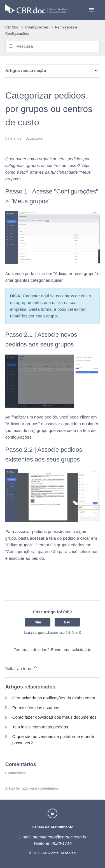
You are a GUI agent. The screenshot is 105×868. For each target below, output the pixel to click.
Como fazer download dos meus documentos (54, 717)
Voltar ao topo (22, 668)
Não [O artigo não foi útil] (67, 622)
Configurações (37, 27)
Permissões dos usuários (36, 708)
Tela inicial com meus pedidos (40, 727)
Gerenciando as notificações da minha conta (54, 698)
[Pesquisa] (53, 46)
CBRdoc (12, 27)
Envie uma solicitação (71, 650)
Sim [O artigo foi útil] (38, 622)
